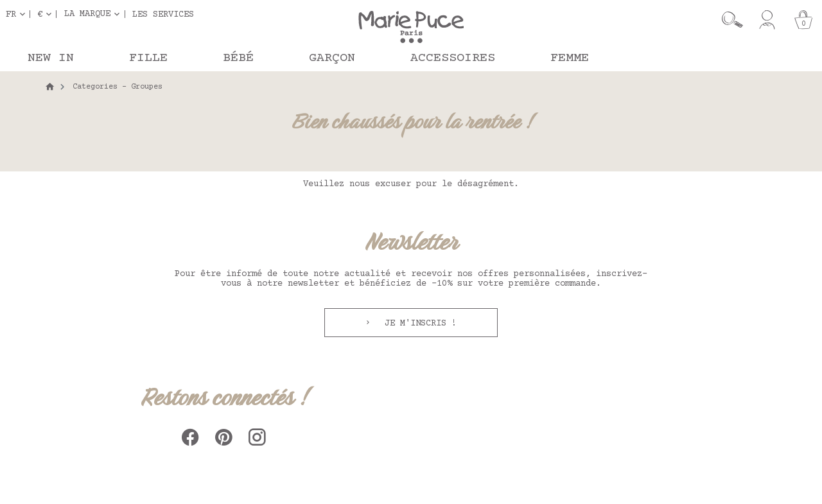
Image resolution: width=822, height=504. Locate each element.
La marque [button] (87, 14)
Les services (163, 14)
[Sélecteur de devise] (47, 14)
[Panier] (803, 20)
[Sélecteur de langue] (18, 14)
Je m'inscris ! (418, 324)
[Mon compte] (767, 20)
